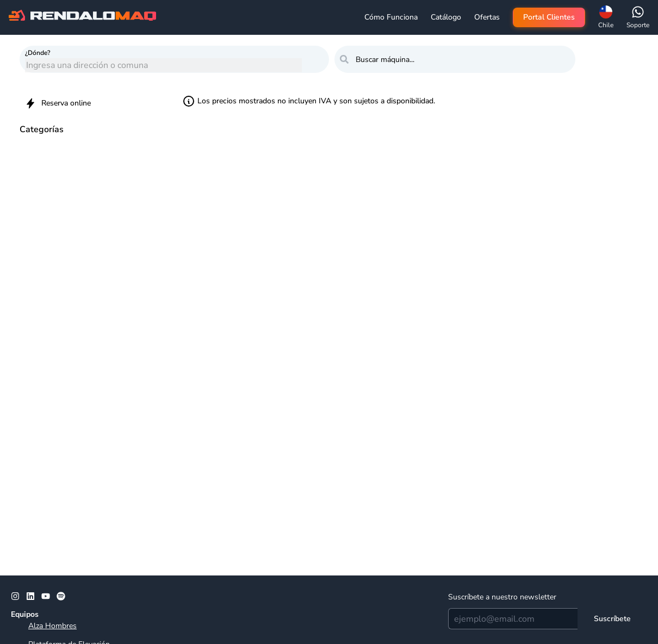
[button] (606, 18)
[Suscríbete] (612, 619)
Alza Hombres (52, 626)
